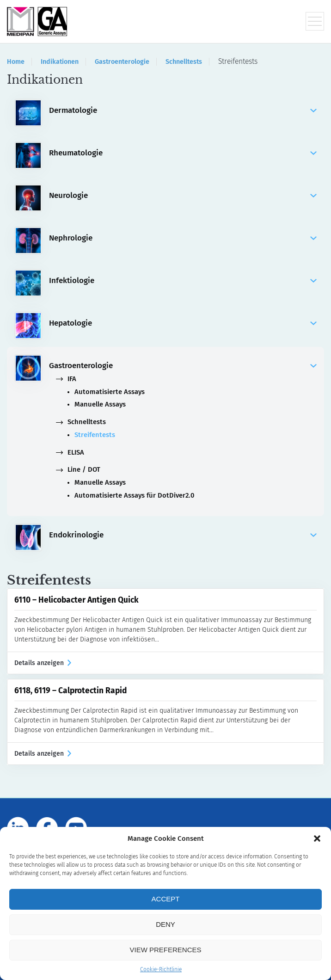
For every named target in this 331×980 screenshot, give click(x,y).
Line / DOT (78, 470)
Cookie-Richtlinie (161, 969)
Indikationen (60, 62)
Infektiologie (183, 281)
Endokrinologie (183, 535)
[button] (317, 838)
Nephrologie (183, 238)
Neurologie (183, 196)
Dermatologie (183, 111)
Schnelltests (184, 62)
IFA (66, 379)
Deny (165, 924)
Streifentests (95, 435)
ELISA (70, 453)
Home (16, 62)
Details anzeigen (43, 663)
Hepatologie (183, 323)
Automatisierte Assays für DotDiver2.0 (134, 496)
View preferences (165, 950)
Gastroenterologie (122, 62)
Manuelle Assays (100, 404)
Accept (166, 899)
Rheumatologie (183, 153)
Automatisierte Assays (110, 392)
